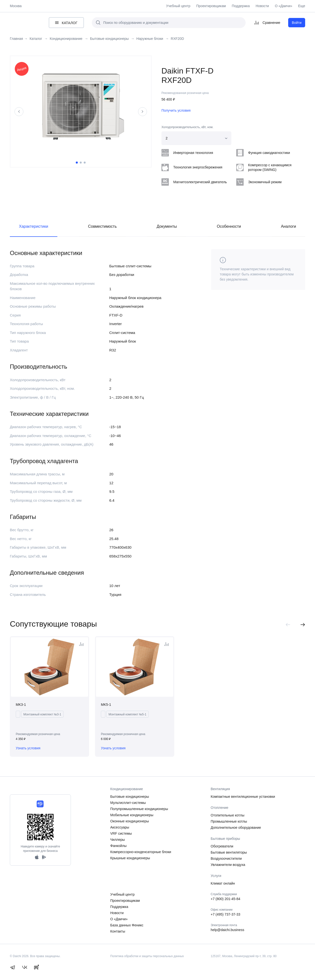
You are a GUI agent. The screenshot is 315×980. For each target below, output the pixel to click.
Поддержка (241, 6)
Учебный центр (178, 6)
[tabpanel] (81, 108)
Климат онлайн (223, 883)
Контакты (118, 931)
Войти (297, 23)
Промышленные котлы (229, 821)
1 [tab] (77, 163)
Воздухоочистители (226, 859)
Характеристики (34, 226)
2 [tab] (81, 163)
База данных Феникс (127, 925)
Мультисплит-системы (128, 803)
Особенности (229, 226)
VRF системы (121, 833)
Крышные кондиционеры (130, 858)
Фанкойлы (118, 846)
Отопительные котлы (228, 815)
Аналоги (288, 226)
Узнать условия (28, 748)
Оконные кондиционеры (130, 821)
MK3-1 (21, 705)
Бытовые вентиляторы (229, 852)
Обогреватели (222, 846)
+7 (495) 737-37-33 (225, 914)
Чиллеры (118, 840)
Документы (167, 226)
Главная (16, 39)
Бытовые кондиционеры (130, 797)
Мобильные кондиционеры (132, 815)
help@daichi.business (227, 930)
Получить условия (176, 110)
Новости (262, 6)
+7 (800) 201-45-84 (225, 899)
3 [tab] (85, 163)
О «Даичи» (284, 6)
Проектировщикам (211, 6)
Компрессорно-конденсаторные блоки (141, 852)
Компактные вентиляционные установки (243, 797)
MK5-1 (106, 705)
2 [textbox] (167, 138)
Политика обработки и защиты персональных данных (147, 956)
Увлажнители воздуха (228, 865)
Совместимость (102, 226)
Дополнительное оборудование (236, 828)
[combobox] (196, 138)
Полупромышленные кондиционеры (139, 809)
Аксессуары (120, 827)
